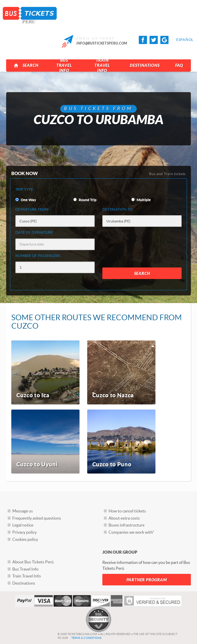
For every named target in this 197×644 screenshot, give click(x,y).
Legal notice (23, 525)
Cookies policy (25, 539)
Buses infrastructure (126, 525)
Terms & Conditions (87, 638)
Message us (23, 511)
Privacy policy (24, 532)
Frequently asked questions (37, 518)
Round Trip (85, 200)
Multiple (141, 200)
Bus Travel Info (64, 65)
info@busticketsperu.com (102, 43)
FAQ (179, 65)
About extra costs (124, 518)
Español (180, 40)
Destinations (145, 65)
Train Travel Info (102, 65)
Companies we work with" (131, 532)
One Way (26, 200)
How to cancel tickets (127, 511)
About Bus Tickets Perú (33, 562)
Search (26, 66)
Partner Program (147, 580)
